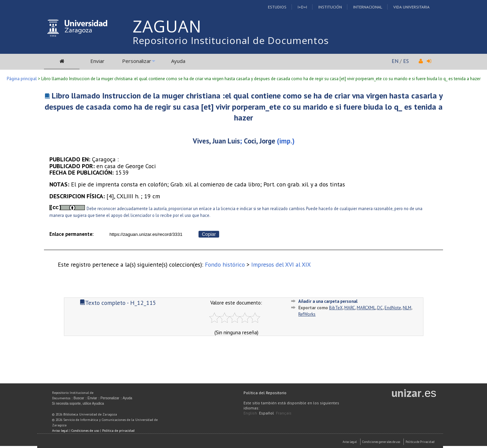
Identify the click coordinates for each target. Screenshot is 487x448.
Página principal (22, 79)
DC (380, 308)
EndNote (393, 308)
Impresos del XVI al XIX (281, 264)
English (250, 413)
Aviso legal (60, 431)
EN (395, 61)
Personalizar (137, 61)
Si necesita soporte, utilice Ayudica (78, 404)
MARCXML (366, 308)
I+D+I (302, 7)
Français (284, 413)
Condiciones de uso (85, 431)
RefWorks (307, 314)
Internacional (368, 7)
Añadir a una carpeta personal (328, 301)
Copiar (209, 234)
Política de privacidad (118, 431)
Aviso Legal (350, 442)
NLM (407, 308)
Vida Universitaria (411, 7)
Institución (330, 7)
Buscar (79, 398)
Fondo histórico (225, 264)
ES (406, 61)
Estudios (277, 7)
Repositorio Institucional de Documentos (231, 40)
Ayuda (178, 61)
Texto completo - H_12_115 (118, 303)
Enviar (97, 61)
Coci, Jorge (260, 141)
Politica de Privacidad (420, 442)
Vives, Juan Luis (216, 141)
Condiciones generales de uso (381, 442)
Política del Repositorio (265, 393)
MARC (350, 308)
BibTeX (336, 308)
